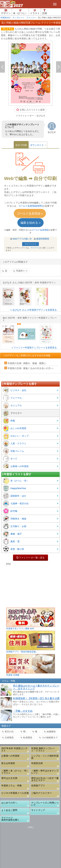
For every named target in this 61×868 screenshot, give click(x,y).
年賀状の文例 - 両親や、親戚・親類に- (27, 363)
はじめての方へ (9, 803)
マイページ (35, 248)
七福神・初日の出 (16, 503)
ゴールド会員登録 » (30, 213)
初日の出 (9, 732)
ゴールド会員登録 (40, 230)
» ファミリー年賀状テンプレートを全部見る (34, 348)
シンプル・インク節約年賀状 (45, 757)
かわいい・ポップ (16, 436)
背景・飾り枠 (13, 549)
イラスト (35, 12)
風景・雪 (11, 541)
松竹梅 (10, 511)
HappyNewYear (14, 488)
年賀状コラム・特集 (12, 786)
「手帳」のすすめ (23, 711)
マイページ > (30, 244)
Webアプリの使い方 (22, 239)
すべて (10, 459)
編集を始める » (30, 223)
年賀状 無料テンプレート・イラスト (43, 749)
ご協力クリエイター (41, 793)
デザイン (6, 12)
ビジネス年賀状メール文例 (15, 793)
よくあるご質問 (9, 810)
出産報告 (9, 737)
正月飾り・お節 (15, 526)
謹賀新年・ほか (15, 496)
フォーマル (12, 398)
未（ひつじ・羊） (16, 481)
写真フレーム (13, 451)
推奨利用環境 (43, 239)
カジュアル (12, 405)
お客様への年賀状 (16, 466)
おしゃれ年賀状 (15, 428)
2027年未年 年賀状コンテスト (14, 749)
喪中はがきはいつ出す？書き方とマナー (45, 779)
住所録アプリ (38, 786)
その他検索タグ (50, 737)
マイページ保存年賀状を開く (10, 819)
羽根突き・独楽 (15, 519)
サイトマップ (38, 810)
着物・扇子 (12, 534)
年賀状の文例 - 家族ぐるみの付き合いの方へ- (31, 368)
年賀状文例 (37, 763)
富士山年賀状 (8, 763)
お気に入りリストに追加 (30, 110)
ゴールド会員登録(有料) (30, 206)
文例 (44, 12)
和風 (9, 421)
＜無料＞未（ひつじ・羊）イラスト (15, 772)
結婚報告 (51, 732)
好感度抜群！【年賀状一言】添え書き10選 (36, 698)
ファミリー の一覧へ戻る (30, 558)
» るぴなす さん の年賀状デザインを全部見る (34, 310)
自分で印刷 (21, 145)
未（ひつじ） (20, 12)
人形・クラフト (15, 443)
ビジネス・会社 (15, 390)
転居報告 (28, 737)
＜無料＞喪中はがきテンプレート (45, 772)
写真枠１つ (22, 271)
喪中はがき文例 (9, 778)
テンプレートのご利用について (45, 804)
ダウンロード (37, 145)
